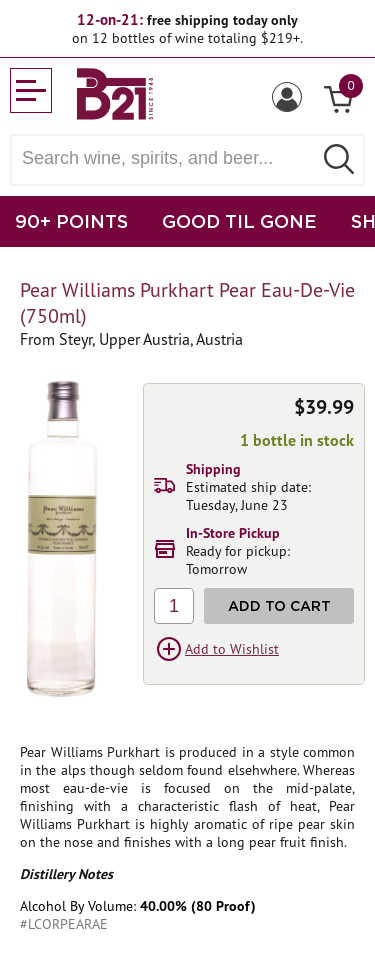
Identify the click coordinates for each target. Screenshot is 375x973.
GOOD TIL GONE (239, 221)
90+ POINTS (71, 221)
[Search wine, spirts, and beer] (167, 158)
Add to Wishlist (232, 649)
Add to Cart (279, 605)
